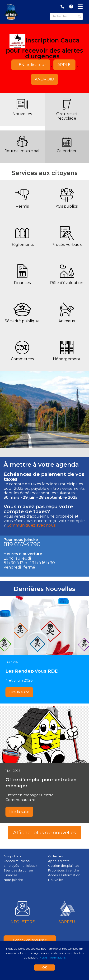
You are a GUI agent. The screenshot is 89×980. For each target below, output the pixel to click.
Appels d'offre (59, 861)
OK (45, 967)
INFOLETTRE (22, 922)
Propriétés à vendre (64, 870)
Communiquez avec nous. (31, 525)
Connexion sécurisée (30, 940)
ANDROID (44, 79)
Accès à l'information (64, 875)
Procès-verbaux (67, 245)
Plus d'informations (52, 957)
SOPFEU (67, 922)
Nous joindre (13, 880)
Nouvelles (22, 114)
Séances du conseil (19, 870)
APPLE (64, 65)
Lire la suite (19, 692)
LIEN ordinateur (31, 65)
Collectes (55, 856)
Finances (22, 283)
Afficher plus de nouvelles (44, 832)
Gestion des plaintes (64, 866)
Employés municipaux (20, 866)
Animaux (67, 321)
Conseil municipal (17, 861)
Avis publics (67, 206)
